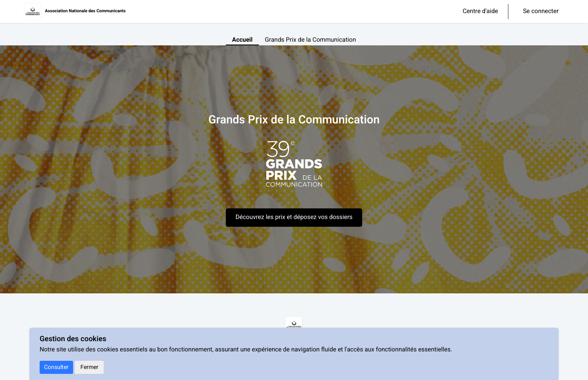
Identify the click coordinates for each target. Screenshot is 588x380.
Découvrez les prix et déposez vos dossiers (294, 217)
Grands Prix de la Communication (311, 40)
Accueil (242, 40)
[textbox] (294, 168)
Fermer (89, 367)
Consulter (56, 367)
